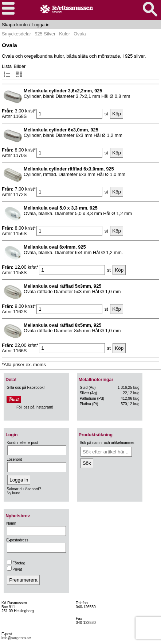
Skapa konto (15, 25)
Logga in (41, 25)
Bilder (20, 71)
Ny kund (13, 493)
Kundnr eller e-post (22, 443)
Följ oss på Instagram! (35, 407)
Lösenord (14, 459)
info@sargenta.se (16, 638)
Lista (7, 71)
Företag (16, 563)
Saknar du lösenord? (24, 489)
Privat (14, 569)
